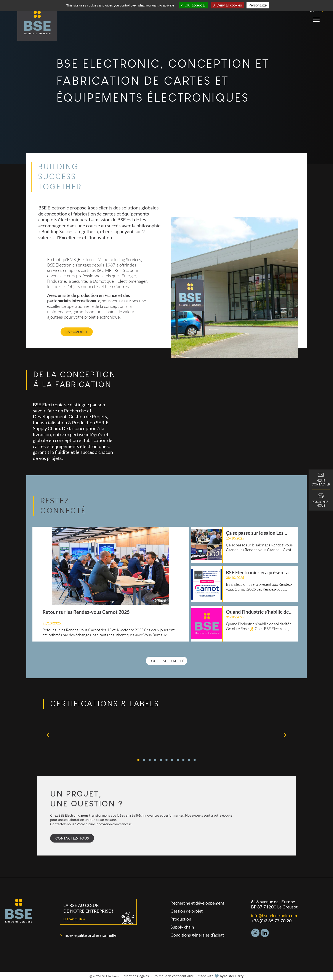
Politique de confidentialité (174, 976)
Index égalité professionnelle (90, 935)
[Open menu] (316, 19)
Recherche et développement (197, 903)
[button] (48, 735)
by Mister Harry (232, 976)
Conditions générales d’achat (197, 935)
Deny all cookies (227, 5)
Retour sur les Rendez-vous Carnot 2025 (86, 612)
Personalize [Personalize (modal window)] (258, 5)
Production (181, 919)
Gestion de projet (187, 911)
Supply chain (182, 927)
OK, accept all (193, 5)
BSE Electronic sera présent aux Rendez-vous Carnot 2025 (260, 573)
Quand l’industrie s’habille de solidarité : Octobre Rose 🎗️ (257, 612)
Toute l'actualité (166, 661)
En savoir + (74, 919)
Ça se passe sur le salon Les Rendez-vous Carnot (255, 533)
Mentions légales (136, 976)
